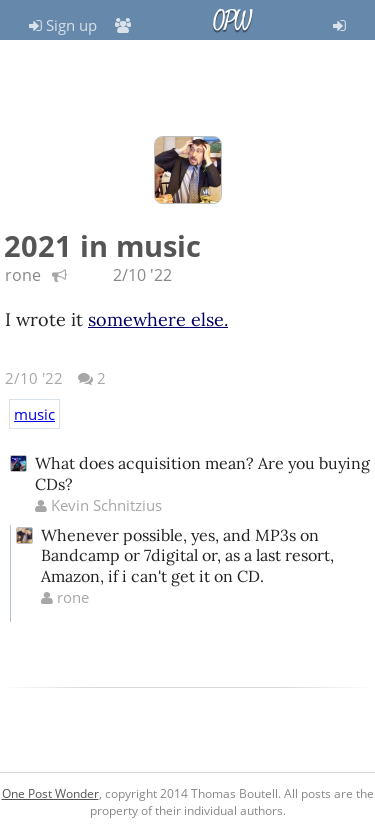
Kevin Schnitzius (98, 505)
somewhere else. (158, 319)
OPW (232, 21)
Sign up (63, 25)
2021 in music (102, 245)
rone (23, 275)
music (34, 414)
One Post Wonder (50, 793)
